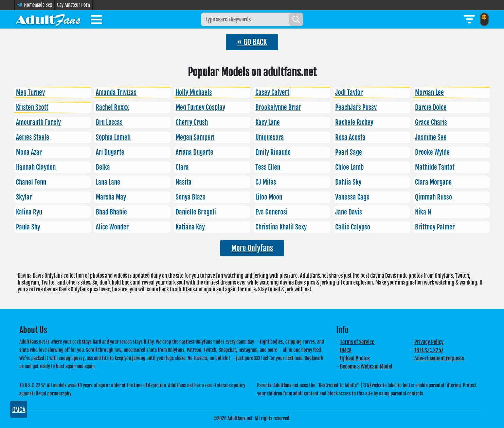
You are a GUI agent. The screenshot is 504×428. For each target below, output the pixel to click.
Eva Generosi (272, 212)
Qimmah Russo (434, 197)
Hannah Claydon (36, 167)
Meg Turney (30, 92)
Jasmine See (431, 137)
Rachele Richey (354, 122)
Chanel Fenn (31, 182)
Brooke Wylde (432, 152)
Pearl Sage (349, 152)
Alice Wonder (112, 227)
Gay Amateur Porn (74, 5)
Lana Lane (108, 182)
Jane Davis (349, 212)
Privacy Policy (429, 342)
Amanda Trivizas (116, 92)
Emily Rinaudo (273, 152)
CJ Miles (266, 182)
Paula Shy (28, 227)
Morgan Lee (429, 92)
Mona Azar (29, 152)
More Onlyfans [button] (252, 248)
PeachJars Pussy (356, 107)
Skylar (24, 197)
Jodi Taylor (349, 92)
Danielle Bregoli (196, 212)
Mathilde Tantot (435, 167)
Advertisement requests (439, 358)
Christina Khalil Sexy (281, 227)
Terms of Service (357, 342)
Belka (103, 167)
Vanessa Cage (352, 197)
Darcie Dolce (431, 107)
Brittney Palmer (435, 227)
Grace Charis (431, 122)
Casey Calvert (272, 92)
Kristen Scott (32, 107)
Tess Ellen (268, 167)
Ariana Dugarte (194, 152)
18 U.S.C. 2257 (429, 350)
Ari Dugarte (110, 152)
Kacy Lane (268, 122)
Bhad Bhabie (111, 212)
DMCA (346, 350)
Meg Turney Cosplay (200, 107)
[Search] (296, 19)
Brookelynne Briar (278, 107)
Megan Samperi (195, 137)
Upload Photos (355, 358)
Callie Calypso (353, 227)
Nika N (423, 212)
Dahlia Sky (348, 182)
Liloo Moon (269, 197)
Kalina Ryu (29, 212)
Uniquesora (270, 137)
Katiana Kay (190, 227)
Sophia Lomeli (113, 137)
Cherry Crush (192, 122)
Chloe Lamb (349, 167)
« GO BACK (252, 42)
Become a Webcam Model (366, 366)
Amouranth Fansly (38, 122)
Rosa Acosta (350, 137)
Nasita (184, 182)
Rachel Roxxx (112, 107)
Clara (182, 167)
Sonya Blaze (191, 197)
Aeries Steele (33, 137)
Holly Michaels (194, 92)
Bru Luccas (109, 122)
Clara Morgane (433, 182)
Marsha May (111, 197)
